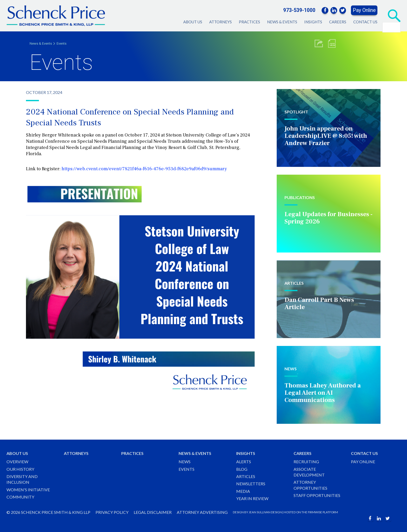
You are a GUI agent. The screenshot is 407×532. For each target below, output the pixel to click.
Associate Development (309, 472)
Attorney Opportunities (310, 485)
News (185, 462)
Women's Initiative (28, 490)
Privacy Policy (112, 512)
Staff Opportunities (317, 495)
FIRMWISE (315, 512)
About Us (193, 22)
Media (243, 491)
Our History (20, 469)
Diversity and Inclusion (22, 479)
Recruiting (306, 462)
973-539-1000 (299, 10)
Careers (338, 22)
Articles (246, 476)
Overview (17, 462)
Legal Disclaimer (153, 512)
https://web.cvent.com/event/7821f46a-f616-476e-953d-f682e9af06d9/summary (144, 169)
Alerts (244, 462)
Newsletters (251, 484)
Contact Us (365, 22)
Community (20, 497)
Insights (313, 22)
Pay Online (364, 10)
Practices (249, 22)
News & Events (282, 22)
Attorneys (221, 22)
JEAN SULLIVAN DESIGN (265, 512)
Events (62, 43)
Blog (242, 469)
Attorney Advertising (202, 512)
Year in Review (252, 498)
